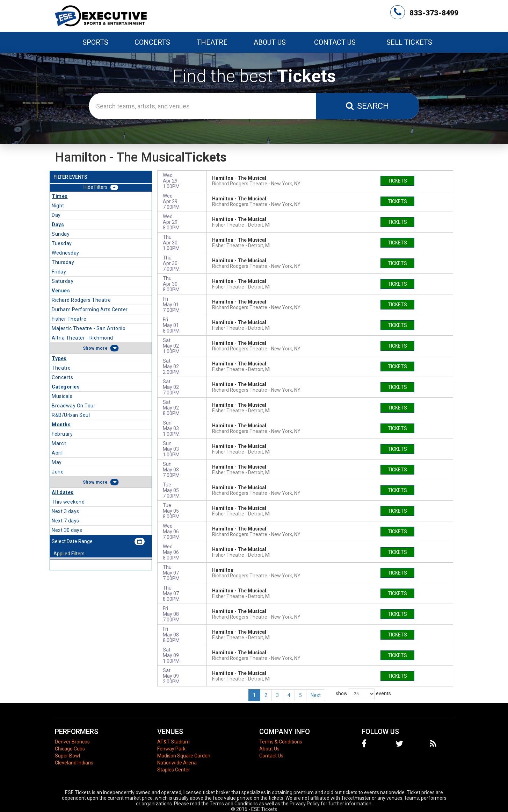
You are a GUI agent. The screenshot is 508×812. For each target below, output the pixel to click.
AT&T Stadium (173, 742)
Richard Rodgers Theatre (81, 300)
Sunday (61, 234)
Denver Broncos (72, 742)
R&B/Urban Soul (71, 415)
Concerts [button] (152, 42)
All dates (63, 492)
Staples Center (174, 770)
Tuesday (62, 243)
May (57, 462)
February (62, 434)
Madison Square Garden (184, 756)
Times (60, 196)
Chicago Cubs (70, 749)
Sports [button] (95, 42)
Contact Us (335, 42)
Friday (59, 272)
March (59, 443)
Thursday (63, 262)
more (102, 348)
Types (59, 358)
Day (56, 215)
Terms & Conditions (281, 742)
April (57, 453)
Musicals (62, 396)
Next (316, 695)
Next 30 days (67, 530)
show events (363, 694)
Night (58, 206)
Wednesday (66, 253)
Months (61, 425)
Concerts (62, 377)
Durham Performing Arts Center (90, 309)
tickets (397, 181)
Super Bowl (67, 756)
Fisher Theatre (69, 319)
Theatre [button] (212, 42)
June (58, 472)
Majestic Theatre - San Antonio (89, 328)
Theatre (61, 368)
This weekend (68, 502)
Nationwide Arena (177, 763)
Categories (66, 387)
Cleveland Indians (74, 763)
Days (58, 225)
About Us (270, 42)
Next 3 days (66, 511)
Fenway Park (171, 749)
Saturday (63, 281)
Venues (61, 291)
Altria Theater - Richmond (82, 338)
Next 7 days (66, 521)
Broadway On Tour (74, 406)
